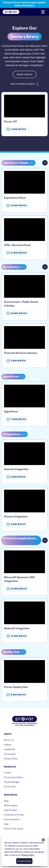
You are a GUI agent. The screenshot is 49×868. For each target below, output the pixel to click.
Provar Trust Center (14, 829)
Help (6, 824)
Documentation (12, 819)
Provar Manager (12, 782)
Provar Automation (14, 777)
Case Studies (10, 810)
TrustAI (8, 773)
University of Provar (14, 815)
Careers (8, 745)
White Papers (11, 805)
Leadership (10, 749)
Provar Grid (10, 787)
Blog (6, 801)
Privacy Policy (28, 855)
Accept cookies (24, 861)
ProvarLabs (10, 754)
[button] (43, 840)
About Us (9, 740)
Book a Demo (25, 74)
